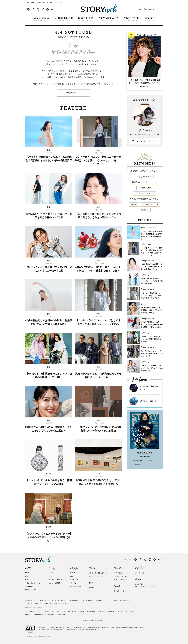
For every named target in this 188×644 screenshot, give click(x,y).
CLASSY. (32, 611)
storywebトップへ (73, 93)
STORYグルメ (75, 580)
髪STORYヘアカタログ (57, 580)
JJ (26, 611)
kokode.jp (28, 615)
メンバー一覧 (140, 573)
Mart (53, 611)
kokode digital (61, 615)
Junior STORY (145, 188)
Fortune (92, 568)
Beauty (52, 568)
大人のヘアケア (145, 177)
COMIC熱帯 (101, 611)
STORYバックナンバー (121, 576)
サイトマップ (66, 604)
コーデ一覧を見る (144, 87)
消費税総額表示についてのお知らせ (94, 620)
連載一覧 (92, 588)
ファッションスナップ (145, 193)
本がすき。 (134, 611)
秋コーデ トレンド (150, 204)
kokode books (50, 615)
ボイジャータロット (148, 401)
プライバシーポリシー (50, 604)
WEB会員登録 (87, 600)
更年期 (134, 204)
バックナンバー (152, 461)
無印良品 (145, 210)
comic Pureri (111, 611)
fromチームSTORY (31, 590)
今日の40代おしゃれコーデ (34, 583)
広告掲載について (102, 600)
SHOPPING (29, 586)
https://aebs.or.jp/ (91, 630)
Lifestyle (74, 568)
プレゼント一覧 (119, 591)
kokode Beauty (38, 615)
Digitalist (139, 568)
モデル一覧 (29, 600)
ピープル (73, 583)
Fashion (28, 568)
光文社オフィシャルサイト (121, 600)
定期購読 (137, 465)
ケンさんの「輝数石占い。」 (98, 573)
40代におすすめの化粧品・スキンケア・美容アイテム (146, 199)
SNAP (27, 580)
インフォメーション (58, 600)
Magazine (118, 568)
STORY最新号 (119, 573)
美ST (59, 611)
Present (117, 586)
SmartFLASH (91, 611)
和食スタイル (72, 611)
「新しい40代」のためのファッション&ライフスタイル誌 (44, 3)
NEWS (27, 573)
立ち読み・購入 (138, 461)
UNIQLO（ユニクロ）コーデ (145, 182)
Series (91, 583)
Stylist (138, 579)
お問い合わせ (74, 600)
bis (64, 611)
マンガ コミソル (123, 611)
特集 (27, 576)
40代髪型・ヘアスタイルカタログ (145, 171)
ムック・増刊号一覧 (120, 580)
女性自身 (81, 611)
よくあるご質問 (42, 600)
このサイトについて (32, 604)
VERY (40, 611)
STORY (47, 611)
